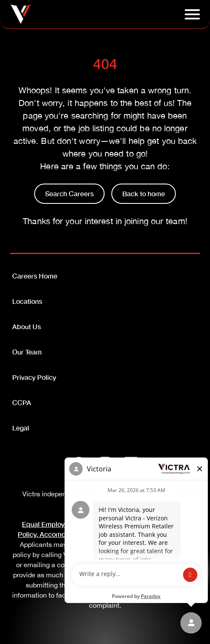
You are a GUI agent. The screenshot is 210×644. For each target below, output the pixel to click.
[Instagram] (105, 463)
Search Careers (69, 193)
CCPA (22, 402)
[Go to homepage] (21, 14)
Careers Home (35, 276)
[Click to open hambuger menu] (192, 14)
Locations (27, 301)
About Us (27, 326)
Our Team (27, 352)
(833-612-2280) (173, 555)
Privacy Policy (34, 377)
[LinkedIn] (131, 463)
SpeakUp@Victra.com (135, 564)
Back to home (144, 193)
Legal (21, 428)
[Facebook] (79, 463)
